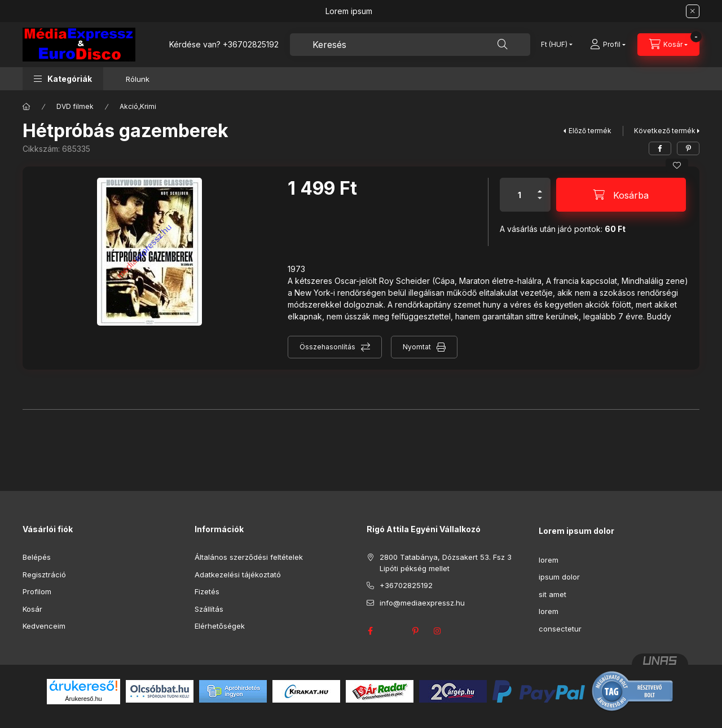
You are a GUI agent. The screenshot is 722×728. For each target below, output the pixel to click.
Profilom (37, 591)
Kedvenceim (44, 626)
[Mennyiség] (520, 195)
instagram (438, 631)
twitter (393, 631)
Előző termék (590, 131)
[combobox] (410, 45)
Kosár (32, 609)
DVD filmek (75, 106)
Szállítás (209, 609)
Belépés (37, 557)
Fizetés (207, 591)
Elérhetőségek (220, 626)
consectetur (560, 629)
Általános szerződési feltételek (249, 557)
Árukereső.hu (83, 699)
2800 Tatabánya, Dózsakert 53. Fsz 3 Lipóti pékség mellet (446, 563)
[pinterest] (688, 148)
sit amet (552, 594)
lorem (549, 560)
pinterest (415, 631)
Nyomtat (417, 347)
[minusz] (540, 203)
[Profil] (608, 45)
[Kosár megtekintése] (668, 45)
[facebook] (660, 148)
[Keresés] (503, 45)
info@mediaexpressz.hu (422, 603)
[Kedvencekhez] (677, 165)
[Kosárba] (621, 195)
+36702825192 (251, 44)
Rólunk (138, 79)
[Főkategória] (27, 107)
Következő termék (665, 131)
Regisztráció (44, 574)
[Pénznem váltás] (554, 45)
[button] (63, 79)
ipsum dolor (559, 577)
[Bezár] (693, 11)
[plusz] (540, 187)
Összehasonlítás (327, 347)
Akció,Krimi (138, 106)
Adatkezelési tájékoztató (238, 574)
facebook (370, 631)
